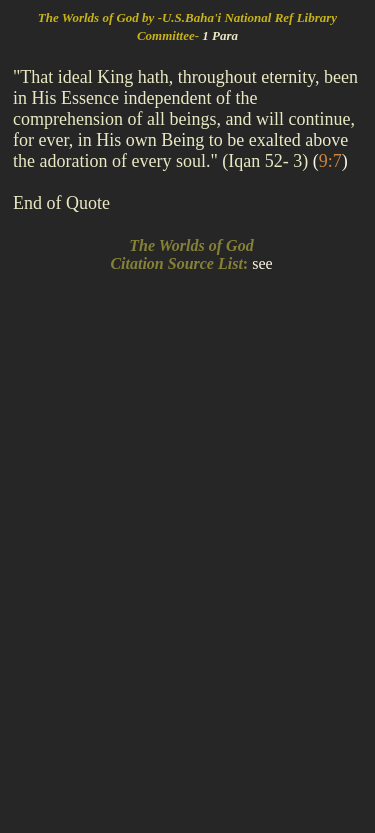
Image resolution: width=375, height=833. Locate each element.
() (330, 161)
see (262, 263)
